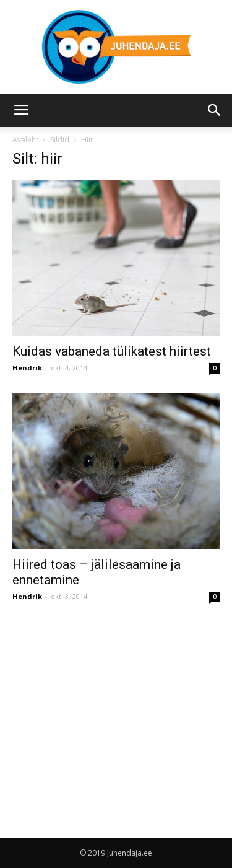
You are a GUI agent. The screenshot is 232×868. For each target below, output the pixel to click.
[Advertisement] (116, 708)
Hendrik (27, 368)
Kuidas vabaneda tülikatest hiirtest (112, 351)
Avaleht (25, 140)
